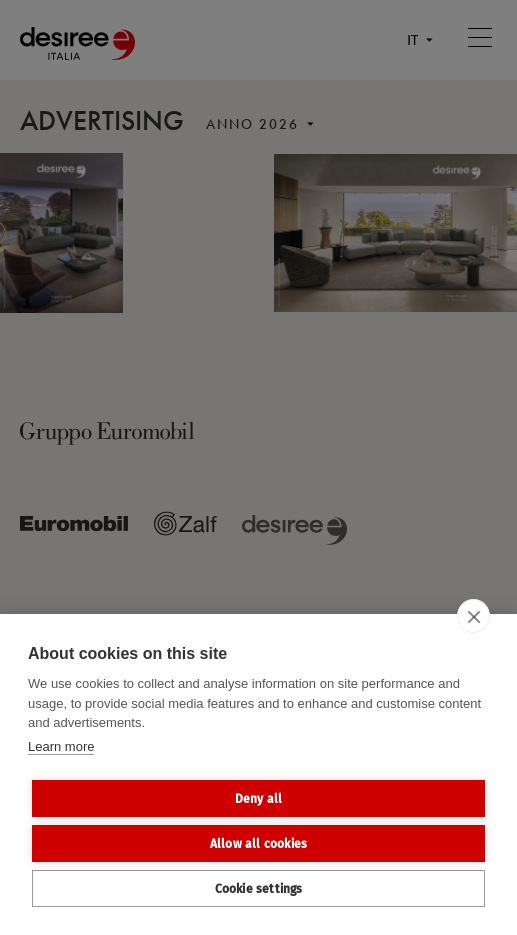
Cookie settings (259, 889)
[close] (473, 616)
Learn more (61, 746)
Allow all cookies (258, 844)
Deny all (259, 799)
